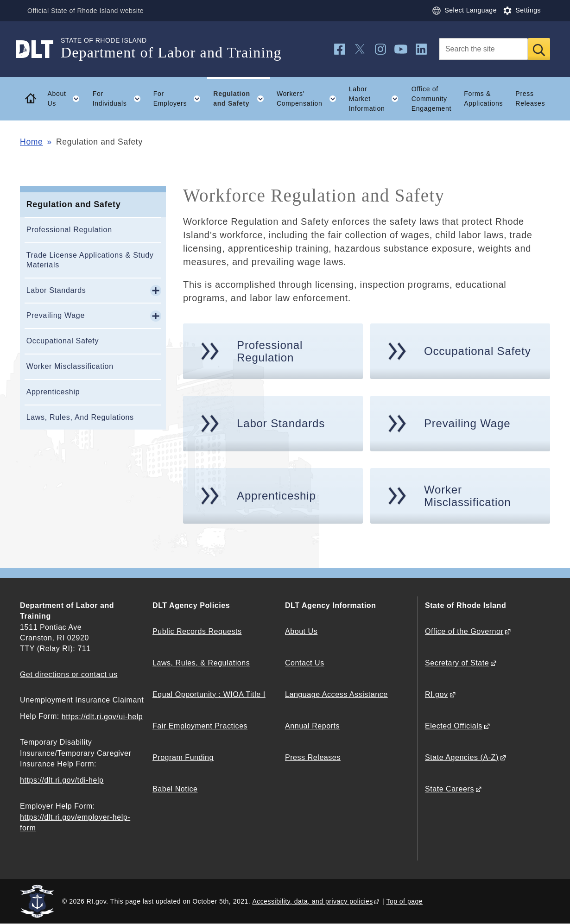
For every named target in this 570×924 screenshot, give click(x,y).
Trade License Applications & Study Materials (90, 260)
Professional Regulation (69, 230)
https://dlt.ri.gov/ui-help (102, 717)
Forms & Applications (483, 98)
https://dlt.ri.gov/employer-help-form (75, 823)
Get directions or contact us (69, 674)
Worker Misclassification (70, 366)
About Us (301, 631)
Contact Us (305, 663)
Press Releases (530, 98)
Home (31, 142)
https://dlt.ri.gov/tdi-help (62, 780)
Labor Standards (56, 290)
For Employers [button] (180, 99)
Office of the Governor (464, 631)
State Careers (450, 789)
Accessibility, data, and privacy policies (313, 901)
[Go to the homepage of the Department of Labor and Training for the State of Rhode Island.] (40, 49)
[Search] (483, 49)
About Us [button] (67, 99)
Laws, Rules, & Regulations (201, 663)
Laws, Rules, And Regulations (80, 417)
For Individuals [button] (120, 99)
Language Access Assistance (336, 694)
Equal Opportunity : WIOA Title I (209, 694)
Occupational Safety (63, 341)
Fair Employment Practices (200, 726)
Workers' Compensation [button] (310, 99)
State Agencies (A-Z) (462, 757)
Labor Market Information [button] (377, 99)
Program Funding (183, 757)
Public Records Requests (197, 631)
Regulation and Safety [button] (242, 99)
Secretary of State (457, 663)
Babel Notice (175, 789)
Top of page (404, 901)
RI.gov (437, 694)
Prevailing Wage (56, 315)
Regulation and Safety (74, 204)
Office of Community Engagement (431, 99)
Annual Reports (312, 726)
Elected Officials (454, 726)
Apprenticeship (53, 392)
